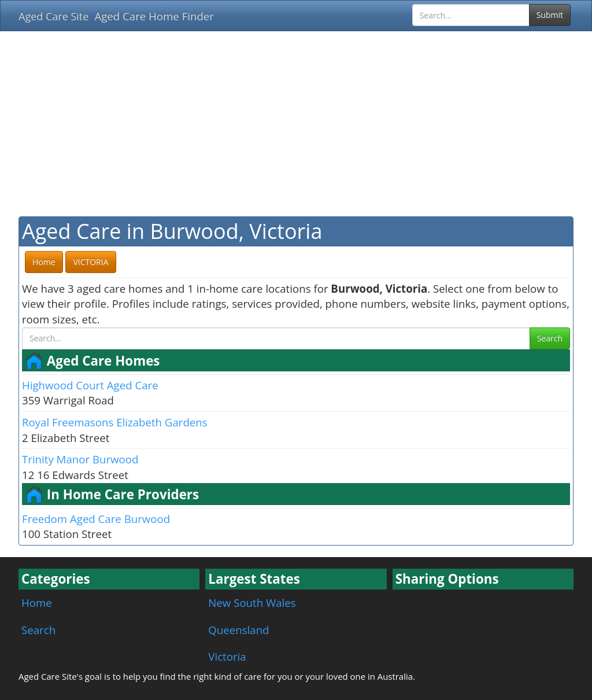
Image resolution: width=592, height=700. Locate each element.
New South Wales (252, 603)
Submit (550, 15)
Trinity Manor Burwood (80, 459)
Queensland (238, 630)
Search (550, 338)
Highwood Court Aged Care (90, 385)
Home (37, 603)
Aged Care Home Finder (154, 16)
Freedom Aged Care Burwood (96, 519)
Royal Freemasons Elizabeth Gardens (115, 422)
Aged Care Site (53, 16)
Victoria (227, 656)
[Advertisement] (296, 124)
